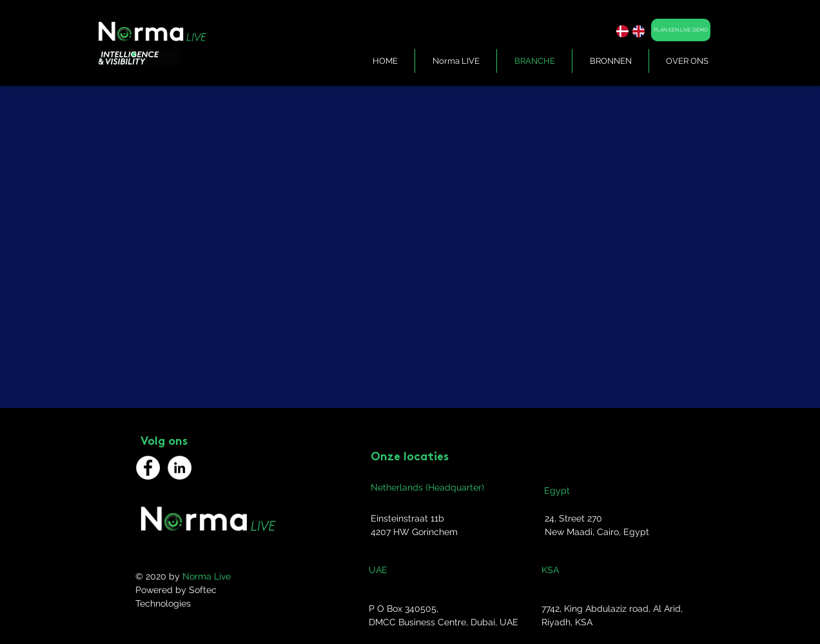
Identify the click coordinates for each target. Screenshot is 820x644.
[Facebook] (148, 468)
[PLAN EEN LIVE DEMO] (681, 30)
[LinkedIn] (180, 468)
